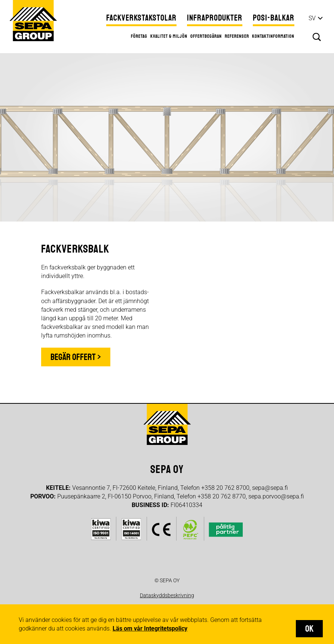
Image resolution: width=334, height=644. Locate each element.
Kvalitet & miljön (169, 36)
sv (312, 18)
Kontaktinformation (273, 36)
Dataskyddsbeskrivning (167, 595)
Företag (139, 36)
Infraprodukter (215, 18)
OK (309, 629)
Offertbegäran (206, 36)
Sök (317, 37)
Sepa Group (33, 21)
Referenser (237, 36)
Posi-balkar (274, 18)
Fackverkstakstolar (141, 18)
